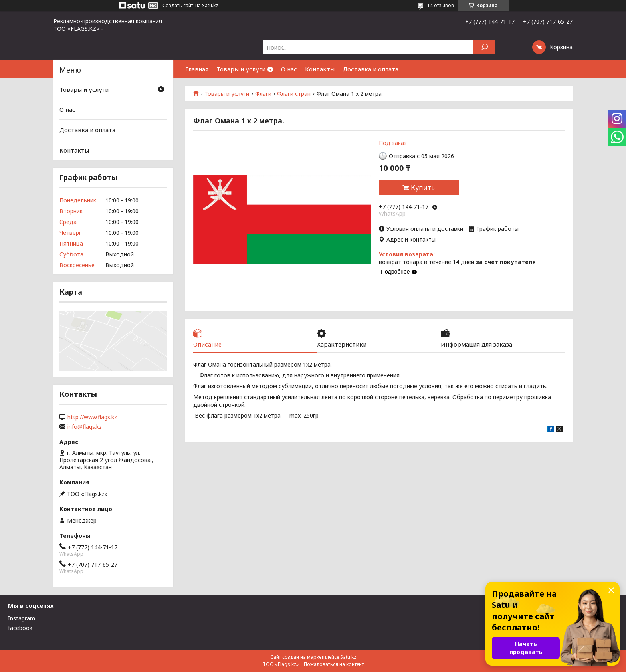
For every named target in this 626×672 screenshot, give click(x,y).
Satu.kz (348, 657)
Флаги (263, 94)
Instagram (22, 618)
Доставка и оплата (370, 69)
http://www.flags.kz (92, 417)
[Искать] (484, 47)
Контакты (320, 69)
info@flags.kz (85, 427)
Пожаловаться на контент (334, 664)
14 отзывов (441, 5)
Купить (423, 188)
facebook (20, 628)
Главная (197, 69)
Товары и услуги (241, 69)
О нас (289, 69)
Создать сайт (178, 6)
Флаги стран (294, 94)
